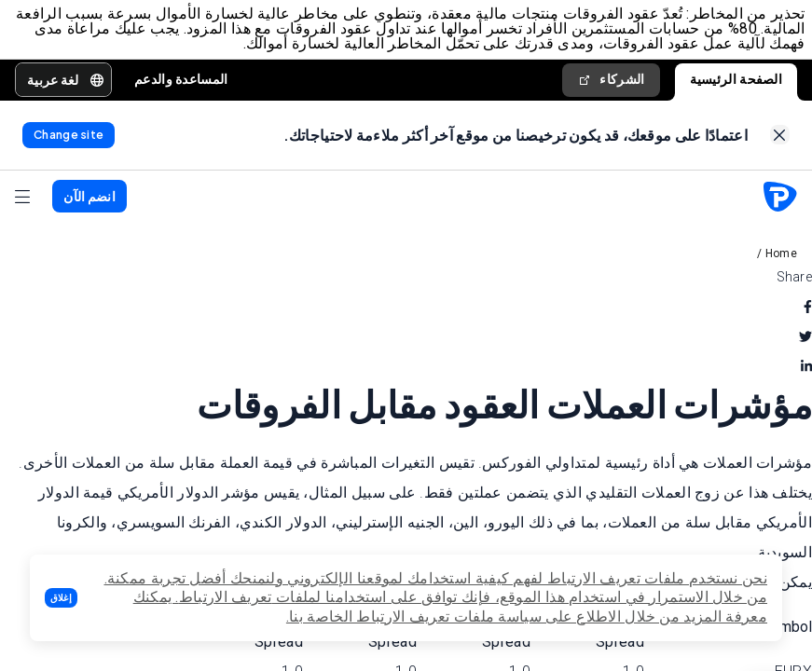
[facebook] (808, 309)
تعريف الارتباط (226, 597)
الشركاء (611, 81)
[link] (780, 137)
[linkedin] (806, 369)
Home (781, 256)
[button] (61, 598)
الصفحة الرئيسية (736, 80)
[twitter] (805, 339)
